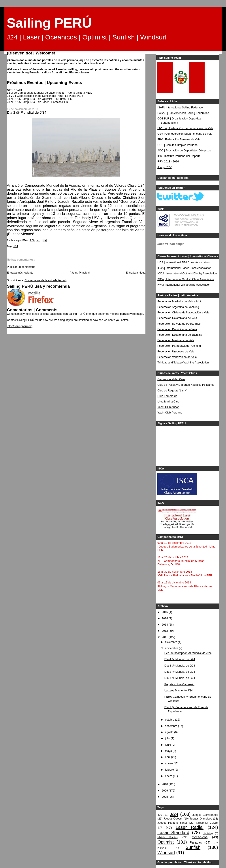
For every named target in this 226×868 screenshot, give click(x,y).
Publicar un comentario (21, 267)
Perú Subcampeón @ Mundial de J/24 (188, 653)
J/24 (16, 246)
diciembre (171, 642)
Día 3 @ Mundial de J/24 (180, 666)
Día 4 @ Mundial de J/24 (180, 659)
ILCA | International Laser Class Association (184, 268)
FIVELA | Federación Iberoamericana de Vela (185, 128)
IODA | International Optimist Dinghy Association (187, 274)
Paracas (196, 842)
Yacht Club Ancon (168, 407)
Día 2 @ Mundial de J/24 (180, 672)
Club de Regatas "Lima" (172, 391)
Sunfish (193, 847)
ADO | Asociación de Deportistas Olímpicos (184, 151)
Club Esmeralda (167, 396)
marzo (169, 764)
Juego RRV (164, 167)
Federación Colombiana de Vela (177, 318)
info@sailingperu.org (20, 326)
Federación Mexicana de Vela (176, 340)
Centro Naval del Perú (171, 379)
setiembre (172, 726)
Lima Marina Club (168, 402)
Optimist (166, 842)
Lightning (208, 833)
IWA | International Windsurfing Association (184, 285)
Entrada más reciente (20, 273)
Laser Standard (173, 833)
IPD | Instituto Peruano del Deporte (179, 156)
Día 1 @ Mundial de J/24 (180, 678)
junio (168, 745)
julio (168, 738)
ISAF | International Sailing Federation (181, 108)
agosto (170, 732)
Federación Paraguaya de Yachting (179, 346)
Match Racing (168, 837)
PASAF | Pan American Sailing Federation (183, 113)
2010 (165, 784)
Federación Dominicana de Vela (177, 329)
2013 (165, 625)
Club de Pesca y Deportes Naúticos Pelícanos (186, 385)
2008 (165, 797)
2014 (165, 618)
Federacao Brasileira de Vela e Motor (180, 302)
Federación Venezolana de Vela (177, 357)
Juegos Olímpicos (201, 819)
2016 (165, 612)
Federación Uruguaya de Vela (176, 352)
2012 (165, 631)
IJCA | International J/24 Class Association (183, 263)
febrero (170, 770)
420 (160, 815)
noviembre (172, 648)
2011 (165, 637)
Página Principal (80, 273)
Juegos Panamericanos (172, 823)
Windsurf (166, 853)
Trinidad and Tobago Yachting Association (183, 363)
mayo (169, 751)
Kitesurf (200, 823)
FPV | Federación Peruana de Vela (179, 140)
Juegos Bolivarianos (205, 815)
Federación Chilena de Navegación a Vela (183, 313)
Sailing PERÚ (49, 23)
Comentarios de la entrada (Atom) (45, 280)
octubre (170, 720)
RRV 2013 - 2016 (168, 162)
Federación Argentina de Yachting (178, 307)
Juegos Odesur (173, 819)
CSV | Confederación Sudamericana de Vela (185, 134)
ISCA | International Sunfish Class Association (186, 279)
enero (169, 776)
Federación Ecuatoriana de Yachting (180, 335)
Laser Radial (190, 827)
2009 (165, 791)
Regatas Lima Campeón (179, 684)
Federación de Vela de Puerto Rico (179, 324)
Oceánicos (200, 837)
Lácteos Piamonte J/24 (179, 691)
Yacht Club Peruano (170, 413)
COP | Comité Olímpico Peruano (177, 145)
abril (168, 757)
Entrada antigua (136, 273)
